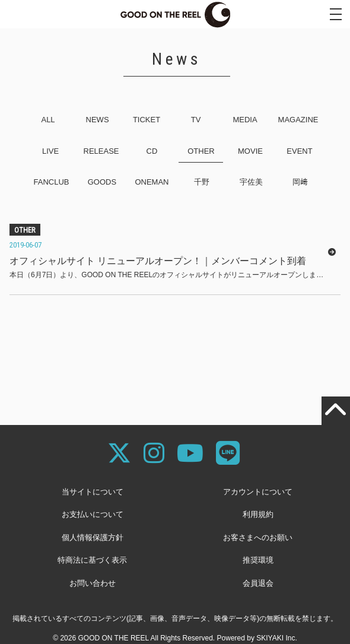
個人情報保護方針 (93, 537)
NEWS (98, 120)
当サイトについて (93, 492)
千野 (202, 182)
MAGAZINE (298, 120)
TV (196, 120)
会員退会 (258, 583)
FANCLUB (51, 182)
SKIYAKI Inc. (276, 638)
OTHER (201, 151)
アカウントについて (258, 492)
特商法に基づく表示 (92, 560)
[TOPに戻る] (336, 411)
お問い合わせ (93, 583)
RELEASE (101, 151)
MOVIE (250, 151)
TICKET (147, 120)
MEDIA (245, 120)
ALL (48, 120)
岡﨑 (300, 182)
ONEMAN (152, 182)
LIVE (50, 151)
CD (152, 151)
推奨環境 (258, 560)
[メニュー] (336, 14)
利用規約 (258, 514)
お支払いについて (93, 514)
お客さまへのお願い (258, 537)
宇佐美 (251, 182)
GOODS (102, 182)
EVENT (299, 151)
